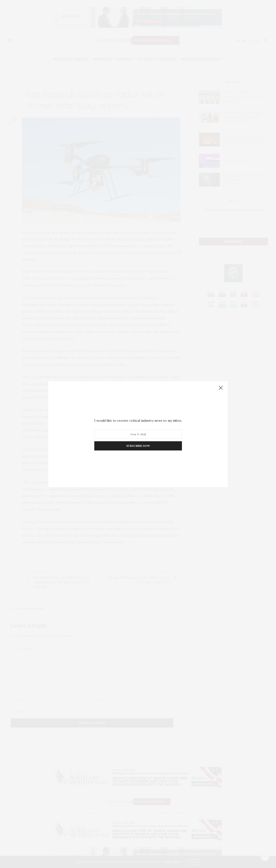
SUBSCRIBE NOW (138, 446)
